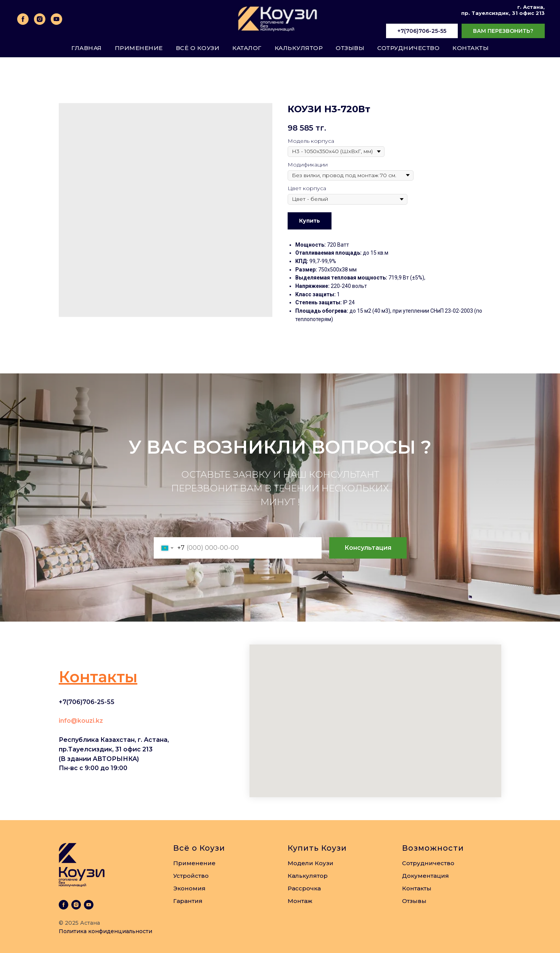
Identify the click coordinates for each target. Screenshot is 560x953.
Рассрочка (304, 888)
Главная (87, 48)
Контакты (471, 48)
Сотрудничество (408, 48)
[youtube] (56, 19)
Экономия (189, 888)
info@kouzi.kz (81, 721)
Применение (139, 48)
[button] (503, 31)
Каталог (247, 48)
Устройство (191, 876)
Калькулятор (299, 48)
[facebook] (23, 19)
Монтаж (300, 901)
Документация (426, 876)
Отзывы (350, 48)
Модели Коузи (311, 863)
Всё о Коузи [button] (198, 48)
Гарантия (188, 901)
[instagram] (40, 19)
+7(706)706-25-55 (87, 702)
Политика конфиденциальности (105, 931)
